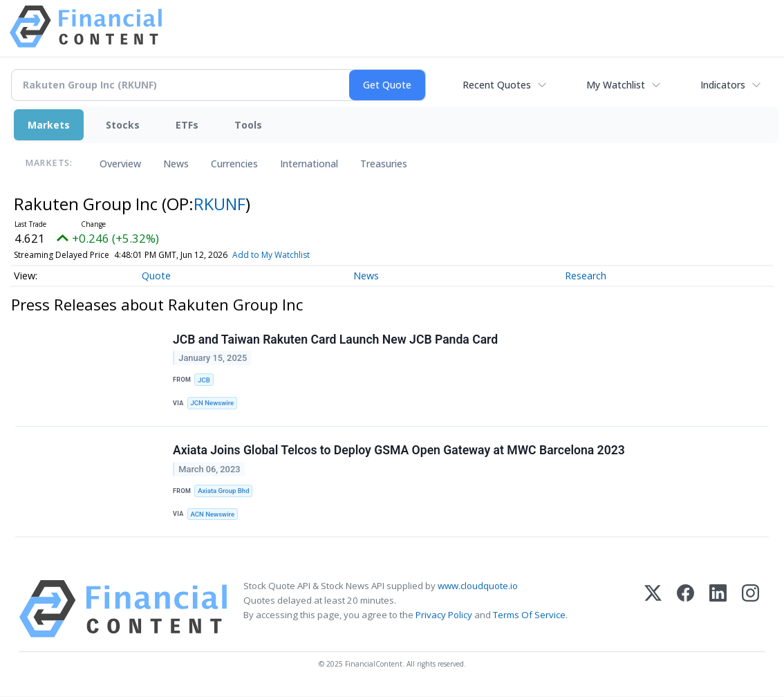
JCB (204, 380)
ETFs (187, 125)
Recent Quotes (497, 85)
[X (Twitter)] (653, 610)
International (309, 164)
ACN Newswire (213, 515)
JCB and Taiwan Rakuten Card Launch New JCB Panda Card (335, 340)
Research (586, 276)
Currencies (234, 164)
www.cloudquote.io (478, 586)
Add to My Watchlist (271, 255)
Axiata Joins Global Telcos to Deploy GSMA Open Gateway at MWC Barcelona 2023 (399, 451)
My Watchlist (616, 85)
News (176, 164)
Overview (120, 164)
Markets (49, 125)
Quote (156, 276)
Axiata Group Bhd (224, 491)
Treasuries (384, 164)
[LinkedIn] (718, 610)
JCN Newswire (213, 403)
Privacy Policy (444, 615)
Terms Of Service (529, 615)
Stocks (123, 125)
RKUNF (220, 204)
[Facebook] (685, 610)
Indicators (723, 85)
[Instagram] (750, 610)
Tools (248, 125)
